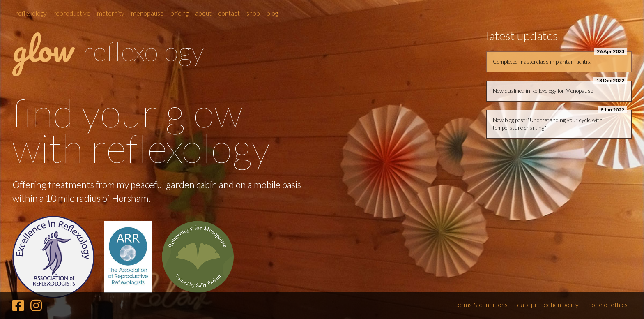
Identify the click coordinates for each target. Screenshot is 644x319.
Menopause (147, 13)
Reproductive (72, 13)
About (203, 13)
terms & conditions (481, 304)
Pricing (179, 13)
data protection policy (548, 304)
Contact (229, 13)
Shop (253, 13)
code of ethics (608, 304)
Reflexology (31, 13)
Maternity (111, 13)
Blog (272, 13)
